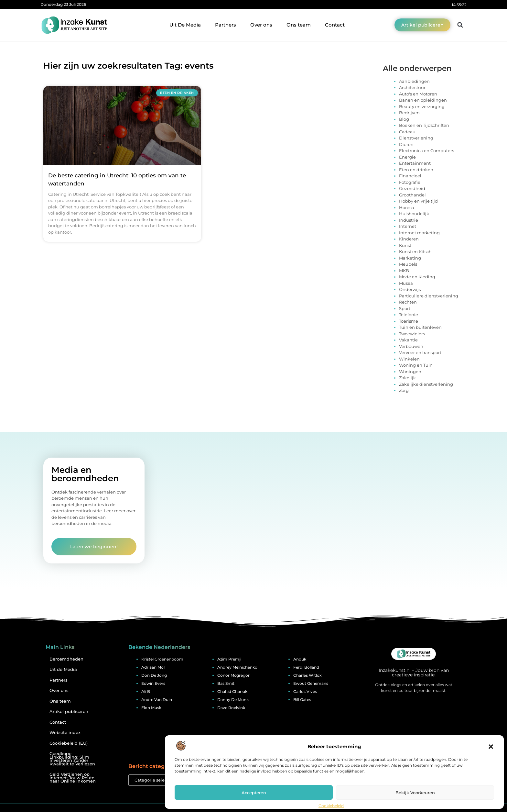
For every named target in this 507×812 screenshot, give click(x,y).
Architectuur (412, 87)
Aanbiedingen (414, 81)
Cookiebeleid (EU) (69, 743)
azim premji (229, 659)
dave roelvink (231, 708)
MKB (404, 271)
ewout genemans (311, 683)
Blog (404, 119)
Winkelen (409, 359)
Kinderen (409, 239)
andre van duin (157, 700)
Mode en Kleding (417, 277)
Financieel (410, 176)
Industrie (409, 220)
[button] (491, 747)
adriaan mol (153, 667)
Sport (405, 308)
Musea (406, 283)
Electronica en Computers (426, 150)
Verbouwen (411, 346)
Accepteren (254, 793)
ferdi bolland (306, 667)
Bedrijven (409, 113)
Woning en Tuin (416, 365)
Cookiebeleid (331, 806)
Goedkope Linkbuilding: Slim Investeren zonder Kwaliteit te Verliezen (72, 759)
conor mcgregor (233, 675)
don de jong (154, 675)
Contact (335, 25)
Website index (65, 733)
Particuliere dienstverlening (429, 296)
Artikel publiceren (69, 712)
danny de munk (233, 700)
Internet (408, 226)
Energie (407, 157)
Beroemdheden (66, 659)
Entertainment (415, 163)
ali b (146, 691)
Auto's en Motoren (418, 94)
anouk (300, 659)
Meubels (408, 264)
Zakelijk (407, 378)
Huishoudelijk (414, 214)
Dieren (406, 144)
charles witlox (307, 675)
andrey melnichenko (237, 667)
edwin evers (153, 683)
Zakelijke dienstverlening (426, 384)
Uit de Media (63, 669)
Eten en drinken (416, 170)
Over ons (261, 25)
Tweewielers (412, 334)
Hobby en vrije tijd (418, 201)
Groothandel (412, 195)
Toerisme (409, 321)
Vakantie (408, 340)
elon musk (151, 708)
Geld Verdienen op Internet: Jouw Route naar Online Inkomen (73, 778)
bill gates (302, 700)
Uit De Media (185, 25)
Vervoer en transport (420, 352)
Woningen (410, 372)
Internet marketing (419, 233)
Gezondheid (412, 188)
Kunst (405, 245)
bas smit (226, 683)
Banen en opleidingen (423, 100)
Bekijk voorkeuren (415, 793)
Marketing (410, 258)
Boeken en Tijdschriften (424, 125)
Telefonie (409, 315)
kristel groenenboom (162, 659)
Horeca (407, 207)
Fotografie (410, 182)
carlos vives (305, 691)
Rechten (408, 302)
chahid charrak (232, 691)
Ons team (299, 25)
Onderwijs (410, 289)
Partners (226, 25)
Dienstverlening (416, 138)
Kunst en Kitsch (415, 251)
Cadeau (407, 132)
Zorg (404, 390)
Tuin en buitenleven (420, 327)
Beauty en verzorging (422, 106)
